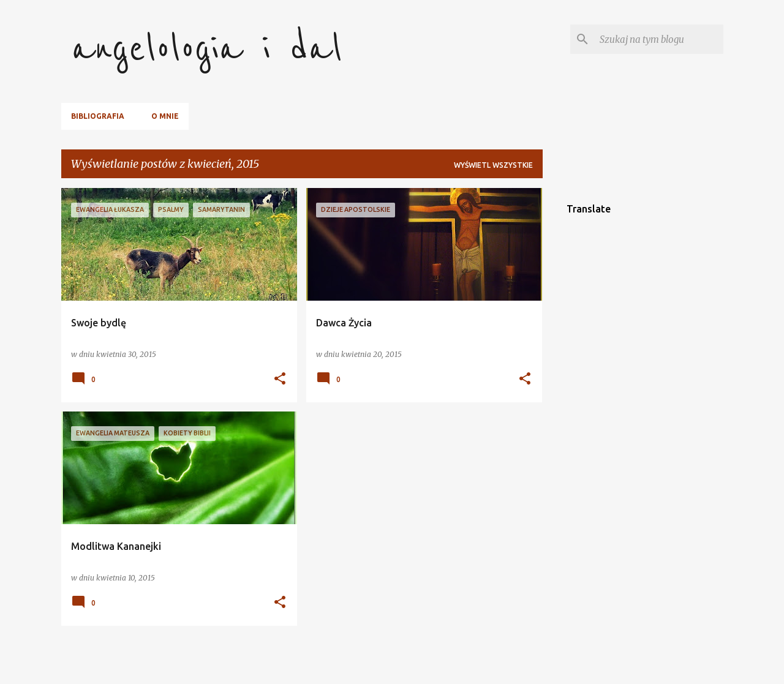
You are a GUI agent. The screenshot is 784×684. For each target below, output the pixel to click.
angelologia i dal (207, 49)
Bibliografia (98, 116)
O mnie (165, 116)
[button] (280, 379)
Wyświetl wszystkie (493, 165)
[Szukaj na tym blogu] (659, 39)
